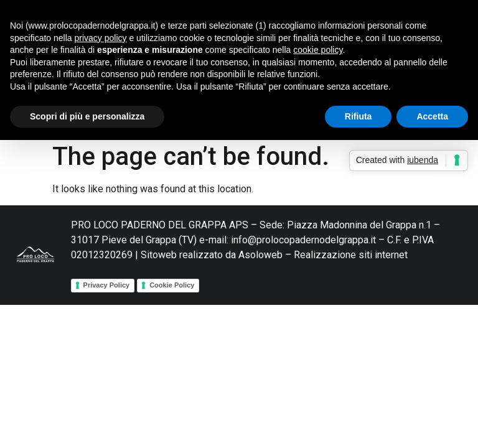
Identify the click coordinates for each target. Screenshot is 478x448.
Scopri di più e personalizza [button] (87, 116)
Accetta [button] (432, 116)
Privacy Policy (107, 285)
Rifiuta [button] (358, 116)
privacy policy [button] (101, 38)
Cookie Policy (172, 285)
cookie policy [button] (318, 50)
